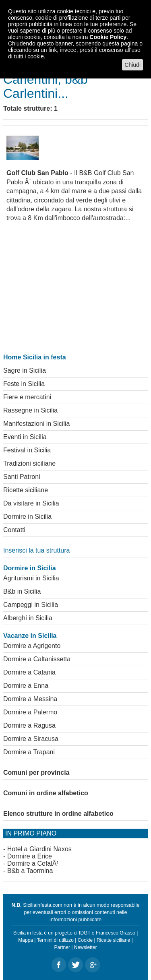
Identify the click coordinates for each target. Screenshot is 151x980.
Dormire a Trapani (29, 752)
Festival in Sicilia (27, 450)
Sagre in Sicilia (25, 370)
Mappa (26, 940)
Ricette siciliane (26, 490)
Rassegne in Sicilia (30, 410)
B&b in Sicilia (22, 591)
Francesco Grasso (116, 933)
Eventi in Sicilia (25, 437)
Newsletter (86, 947)
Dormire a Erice (30, 856)
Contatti (14, 530)
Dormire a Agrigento (32, 646)
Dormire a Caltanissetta (37, 659)
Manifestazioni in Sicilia (36, 424)
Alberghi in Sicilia (28, 618)
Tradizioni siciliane (29, 463)
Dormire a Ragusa (29, 725)
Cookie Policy (108, 37)
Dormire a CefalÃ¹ (33, 863)
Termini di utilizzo (55, 940)
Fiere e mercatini (27, 397)
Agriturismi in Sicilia (31, 578)
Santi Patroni (22, 477)
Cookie (85, 940)
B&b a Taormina (30, 871)
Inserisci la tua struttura (36, 550)
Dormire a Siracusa (31, 739)
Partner (62, 947)
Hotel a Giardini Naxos (39, 849)
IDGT (85, 933)
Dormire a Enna (26, 686)
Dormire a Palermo (30, 712)
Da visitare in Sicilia (31, 503)
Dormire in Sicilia (27, 517)
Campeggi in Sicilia (31, 605)
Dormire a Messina (30, 699)
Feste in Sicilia (24, 384)
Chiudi (132, 65)
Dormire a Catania (29, 672)
